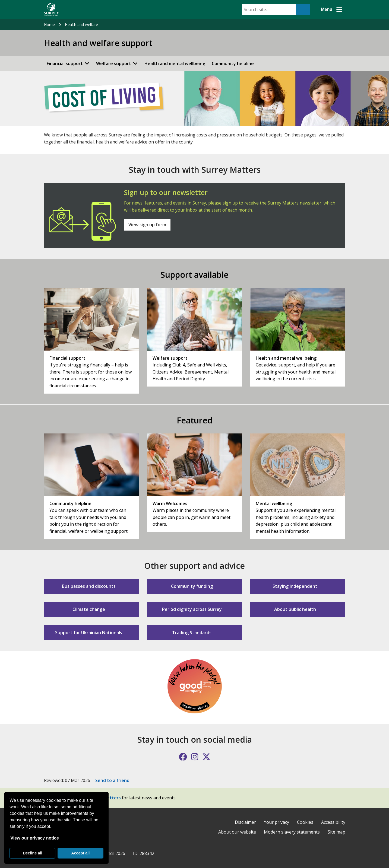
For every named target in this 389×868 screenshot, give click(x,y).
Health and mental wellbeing (175, 63)
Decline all (32, 853)
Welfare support (114, 63)
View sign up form (147, 225)
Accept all (80, 853)
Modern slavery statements (292, 832)
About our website (237, 832)
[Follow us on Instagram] (195, 757)
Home (49, 25)
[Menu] (331, 9)
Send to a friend (112, 780)
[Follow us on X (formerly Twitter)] (206, 757)
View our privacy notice (34, 838)
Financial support (65, 63)
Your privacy (276, 822)
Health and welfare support (98, 43)
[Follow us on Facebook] (183, 757)
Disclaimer (245, 822)
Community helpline (233, 63)
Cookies (305, 822)
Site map (336, 832)
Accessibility (333, 822)
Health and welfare (81, 25)
